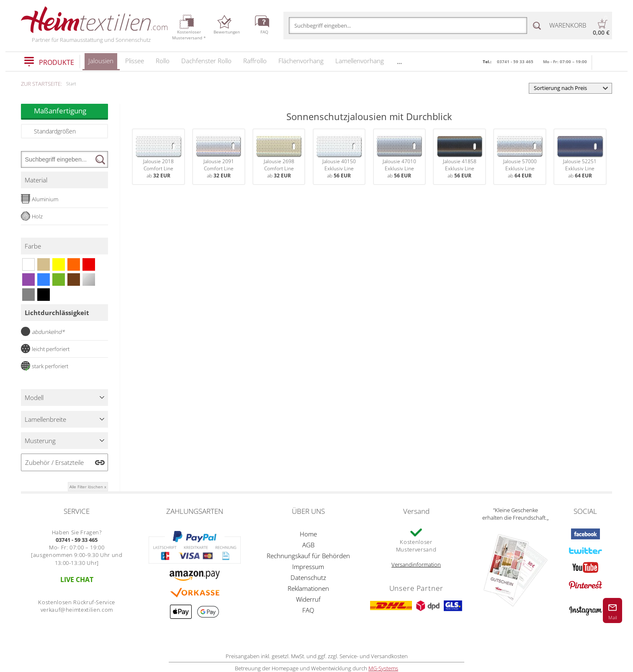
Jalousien (101, 63)
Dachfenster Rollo (206, 61)
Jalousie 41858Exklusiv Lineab (460, 157)
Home (308, 534)
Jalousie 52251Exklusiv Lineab (580, 157)
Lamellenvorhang (360, 61)
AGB (308, 545)
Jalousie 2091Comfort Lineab (219, 157)
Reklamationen (308, 588)
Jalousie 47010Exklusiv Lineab (399, 157)
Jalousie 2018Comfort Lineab (158, 157)
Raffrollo (255, 61)
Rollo (163, 61)
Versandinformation (416, 564)
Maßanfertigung (71, 111)
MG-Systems (383, 668)
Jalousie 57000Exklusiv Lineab (520, 157)
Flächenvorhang (301, 61)
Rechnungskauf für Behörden (308, 556)
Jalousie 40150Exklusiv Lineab (339, 157)
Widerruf (308, 599)
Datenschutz (308, 577)
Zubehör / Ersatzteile (54, 462)
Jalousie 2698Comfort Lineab (279, 157)
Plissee (135, 61)
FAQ (308, 610)
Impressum (308, 567)
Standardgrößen (55, 131)
